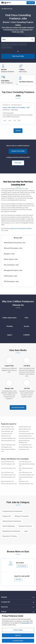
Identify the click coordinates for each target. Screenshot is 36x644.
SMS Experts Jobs (23, 481)
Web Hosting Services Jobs (8, 477)
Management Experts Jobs (13, 270)
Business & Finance (25, 526)
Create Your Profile (18, 151)
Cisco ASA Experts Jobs (25, 462)
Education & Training (9, 536)
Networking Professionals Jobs (15, 243)
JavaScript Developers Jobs (8, 438)
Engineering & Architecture (11, 531)
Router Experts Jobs (11, 259)
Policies (4, 612)
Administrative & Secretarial (12, 521)
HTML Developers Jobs (7, 431)
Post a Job (31, 3)
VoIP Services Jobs (24, 431)
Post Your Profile (18, 56)
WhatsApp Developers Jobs (26, 484)
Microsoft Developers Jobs (13, 248)
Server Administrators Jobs (8, 441)
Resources (5, 607)
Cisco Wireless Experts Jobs (8, 475)
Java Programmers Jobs (8, 429)
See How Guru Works (18, 407)
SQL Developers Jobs (11, 265)
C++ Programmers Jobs (25, 445)
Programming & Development (12, 511)
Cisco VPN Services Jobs (25, 473)
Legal (26, 531)
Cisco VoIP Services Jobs (8, 462)
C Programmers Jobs (7, 434)
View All (18, 131)
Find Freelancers (22, 566)
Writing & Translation (22, 516)
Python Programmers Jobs (8, 445)
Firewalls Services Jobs (25, 427)
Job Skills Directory (7, 9)
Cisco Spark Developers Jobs (26, 475)
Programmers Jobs (24, 449)
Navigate (4, 597)
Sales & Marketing (9, 526)
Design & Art (7, 516)
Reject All (18, 635)
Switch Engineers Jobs (25, 429)
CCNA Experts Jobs (11, 276)
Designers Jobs (9, 254)
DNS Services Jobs (6, 436)
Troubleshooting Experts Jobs (27, 438)
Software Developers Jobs (26, 447)
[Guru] (6, 3)
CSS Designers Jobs (6, 447)
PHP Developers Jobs (11, 281)
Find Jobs (18, 163)
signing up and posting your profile (20, 228)
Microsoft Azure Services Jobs (9, 484)
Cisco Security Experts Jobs (8, 468)
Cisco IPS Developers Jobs (8, 464)
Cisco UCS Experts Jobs (7, 473)
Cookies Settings (18, 630)
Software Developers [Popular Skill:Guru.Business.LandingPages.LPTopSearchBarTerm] (7, 47)
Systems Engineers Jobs (7, 481)
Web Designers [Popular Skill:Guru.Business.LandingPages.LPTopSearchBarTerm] (5, 44)
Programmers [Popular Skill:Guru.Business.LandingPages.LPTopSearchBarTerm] (23, 44)
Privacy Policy (25, 623)
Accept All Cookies (18, 641)
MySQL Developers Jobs (7, 427)
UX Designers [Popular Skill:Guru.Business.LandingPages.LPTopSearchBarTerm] (14, 44)
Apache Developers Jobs (25, 436)
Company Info (6, 602)
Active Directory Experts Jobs (26, 434)
